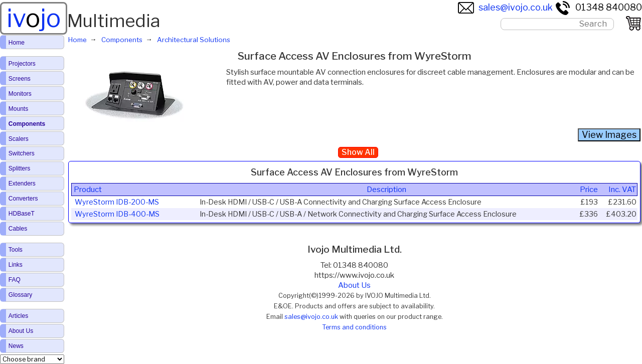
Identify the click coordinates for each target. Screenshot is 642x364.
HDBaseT (22, 214)
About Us (354, 285)
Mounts (18, 109)
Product (88, 190)
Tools (16, 250)
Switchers (22, 153)
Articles (18, 316)
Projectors (22, 64)
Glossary (20, 295)
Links (16, 265)
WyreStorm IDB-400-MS (117, 214)
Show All (358, 152)
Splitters (19, 168)
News (16, 346)
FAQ (15, 280)
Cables (18, 229)
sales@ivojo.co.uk (505, 7)
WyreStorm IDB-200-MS (117, 202)
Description (386, 190)
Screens (20, 79)
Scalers (19, 139)
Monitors (20, 94)
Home (17, 43)
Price (589, 190)
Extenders (22, 184)
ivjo (34, 18)
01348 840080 (598, 7)
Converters (23, 199)
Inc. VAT (622, 190)
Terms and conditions (354, 327)
